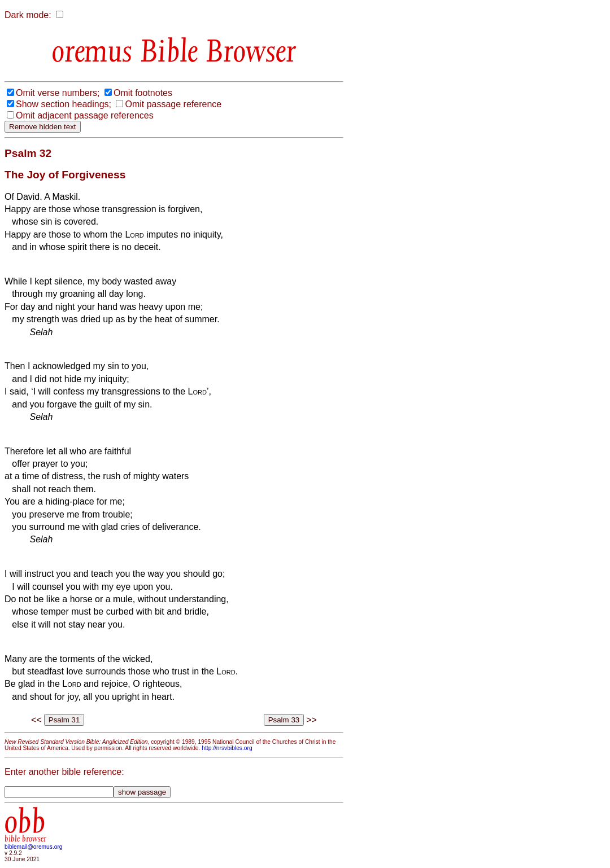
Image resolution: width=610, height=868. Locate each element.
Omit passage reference (173, 104)
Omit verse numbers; (58, 93)
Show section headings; (64, 104)
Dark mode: (28, 15)
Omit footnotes (143, 93)
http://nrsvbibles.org (227, 748)
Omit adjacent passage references (85, 115)
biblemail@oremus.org (34, 847)
